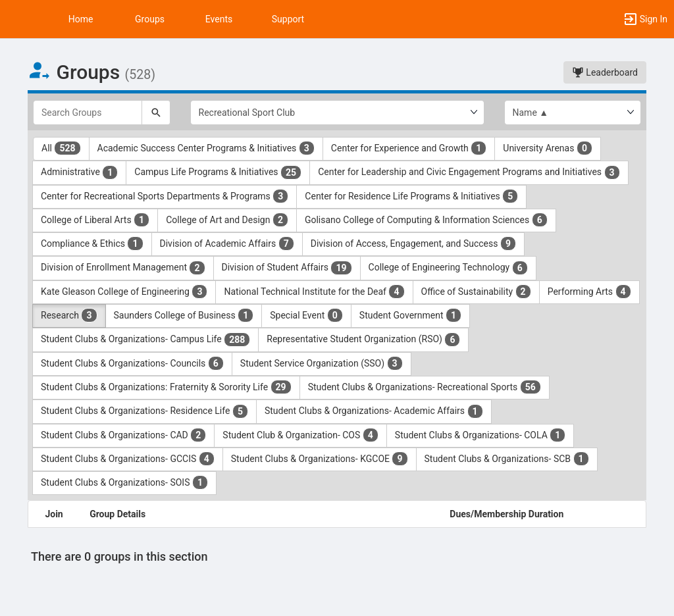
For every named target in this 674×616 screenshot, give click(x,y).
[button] (16, 19)
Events (219, 19)
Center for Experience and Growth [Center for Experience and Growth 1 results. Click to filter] (409, 148)
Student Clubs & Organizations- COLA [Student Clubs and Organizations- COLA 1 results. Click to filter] (480, 435)
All (61, 148)
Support (288, 19)
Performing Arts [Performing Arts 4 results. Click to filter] (589, 292)
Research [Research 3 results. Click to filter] (69, 315)
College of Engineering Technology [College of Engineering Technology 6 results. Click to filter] (448, 268)
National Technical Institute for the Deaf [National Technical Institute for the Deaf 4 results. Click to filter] (314, 292)
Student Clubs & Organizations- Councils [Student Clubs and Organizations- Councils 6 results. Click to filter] (132, 363)
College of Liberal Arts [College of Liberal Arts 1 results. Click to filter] (95, 220)
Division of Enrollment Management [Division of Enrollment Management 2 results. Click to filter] (123, 268)
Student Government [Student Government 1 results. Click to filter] (410, 315)
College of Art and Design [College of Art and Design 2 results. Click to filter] (227, 220)
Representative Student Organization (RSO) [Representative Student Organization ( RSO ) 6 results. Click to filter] (363, 340)
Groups (150, 19)
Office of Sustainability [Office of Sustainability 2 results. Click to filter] (476, 292)
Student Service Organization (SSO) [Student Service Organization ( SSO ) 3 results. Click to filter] (322, 363)
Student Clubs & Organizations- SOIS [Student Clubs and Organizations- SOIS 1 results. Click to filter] (124, 482)
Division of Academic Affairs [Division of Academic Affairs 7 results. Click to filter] (227, 244)
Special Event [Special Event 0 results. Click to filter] (306, 315)
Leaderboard (605, 72)
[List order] (573, 113)
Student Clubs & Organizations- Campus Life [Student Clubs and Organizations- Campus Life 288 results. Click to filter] (145, 340)
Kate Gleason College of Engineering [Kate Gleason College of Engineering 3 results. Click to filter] (124, 292)
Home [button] (81, 19)
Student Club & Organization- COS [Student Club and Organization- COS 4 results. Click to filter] (300, 435)
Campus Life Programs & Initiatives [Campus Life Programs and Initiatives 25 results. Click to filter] (218, 172)
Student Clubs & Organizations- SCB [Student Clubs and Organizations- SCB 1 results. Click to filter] (507, 459)
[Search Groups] (88, 113)
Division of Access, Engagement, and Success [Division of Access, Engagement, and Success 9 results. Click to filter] (413, 244)
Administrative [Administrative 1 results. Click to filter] (79, 172)
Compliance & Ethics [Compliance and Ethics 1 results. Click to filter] (92, 244)
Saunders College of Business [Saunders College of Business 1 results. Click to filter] (184, 315)
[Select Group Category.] (337, 113)
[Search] (156, 113)
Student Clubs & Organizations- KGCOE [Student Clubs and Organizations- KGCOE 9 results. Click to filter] (320, 459)
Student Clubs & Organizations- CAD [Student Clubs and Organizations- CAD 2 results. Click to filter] (123, 435)
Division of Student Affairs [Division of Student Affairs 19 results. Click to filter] (287, 268)
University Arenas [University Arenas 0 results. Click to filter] (548, 148)
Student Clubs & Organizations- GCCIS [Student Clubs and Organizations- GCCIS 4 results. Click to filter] (128, 459)
